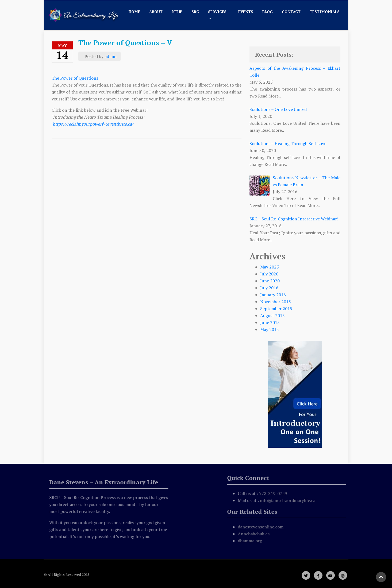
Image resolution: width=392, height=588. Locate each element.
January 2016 (273, 295)
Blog (268, 12)
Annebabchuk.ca (255, 534)
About (156, 12)
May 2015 (270, 329)
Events (246, 12)
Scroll (381, 577)
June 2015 (270, 322)
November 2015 (276, 302)
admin (111, 56)
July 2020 (269, 274)
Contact (291, 12)
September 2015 (276, 309)
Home (134, 12)
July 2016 (269, 288)
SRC (195, 12)
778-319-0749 (274, 493)
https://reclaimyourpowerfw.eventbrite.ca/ (93, 124)
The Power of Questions (75, 78)
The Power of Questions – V (125, 42)
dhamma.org (251, 541)
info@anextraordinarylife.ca (289, 500)
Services (217, 12)
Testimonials (325, 12)
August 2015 (272, 316)
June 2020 (270, 281)
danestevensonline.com (262, 527)
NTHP (177, 12)
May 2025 (270, 267)
